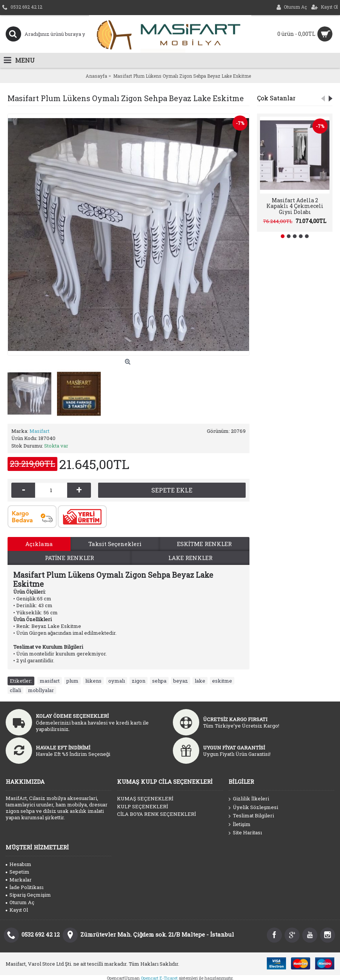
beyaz (181, 681)
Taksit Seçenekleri (115, 544)
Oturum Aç (20, 902)
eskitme (222, 681)
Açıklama (39, 544)
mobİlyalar (41, 690)
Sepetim (18, 872)
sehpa (159, 681)
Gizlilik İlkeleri (249, 799)
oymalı (117, 681)
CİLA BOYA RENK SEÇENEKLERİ (156, 814)
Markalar (19, 880)
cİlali (15, 690)
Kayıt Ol (17, 910)
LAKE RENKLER (190, 558)
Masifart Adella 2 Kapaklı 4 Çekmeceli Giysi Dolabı (295, 206)
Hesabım (18, 864)
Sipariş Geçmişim (28, 895)
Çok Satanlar (276, 98)
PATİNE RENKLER (69, 558)
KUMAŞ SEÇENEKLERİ (145, 798)
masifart (50, 681)
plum (72, 681)
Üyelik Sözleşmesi (253, 808)
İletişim (240, 825)
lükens (93, 681)
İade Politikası (25, 887)
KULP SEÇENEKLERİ (142, 806)
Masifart (39, 431)
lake (200, 681)
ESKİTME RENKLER (204, 544)
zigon (138, 681)
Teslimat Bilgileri (251, 816)
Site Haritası (245, 833)
